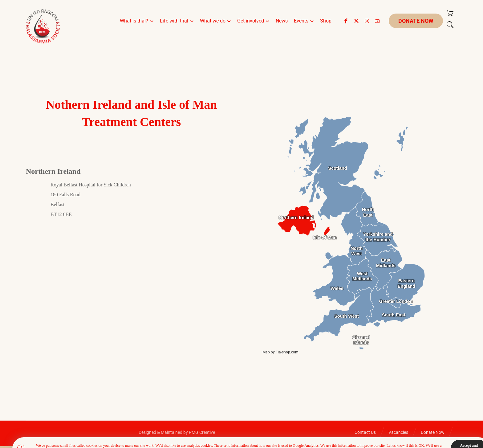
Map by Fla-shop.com (280, 352)
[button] (346, 21)
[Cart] (450, 13)
